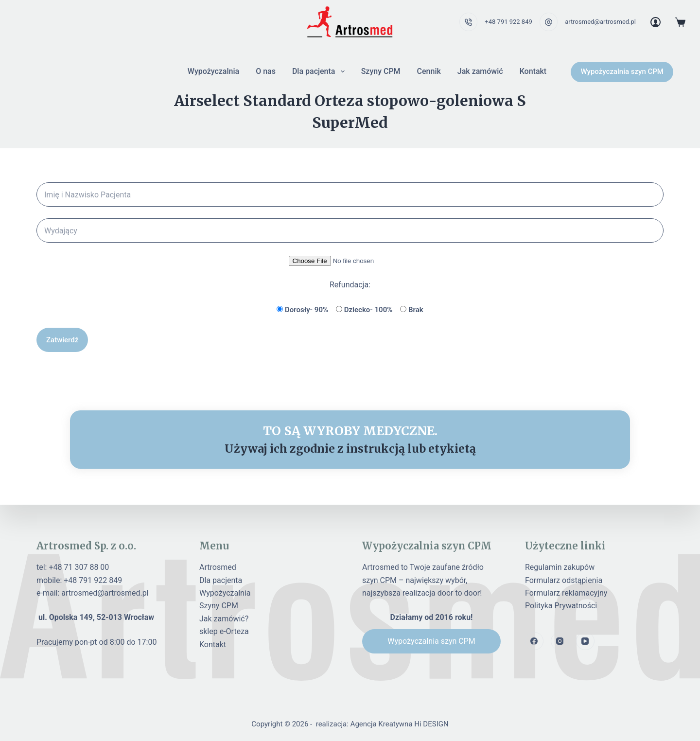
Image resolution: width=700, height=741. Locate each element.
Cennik (429, 71)
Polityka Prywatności (561, 606)
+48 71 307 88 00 (79, 567)
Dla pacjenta (320, 71)
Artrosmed (218, 567)
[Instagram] (560, 641)
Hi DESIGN (431, 724)
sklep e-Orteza (224, 631)
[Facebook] (534, 641)
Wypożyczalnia (213, 71)
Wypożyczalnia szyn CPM (622, 71)
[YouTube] (585, 641)
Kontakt (533, 71)
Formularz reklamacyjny (566, 593)
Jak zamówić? (224, 619)
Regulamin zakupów (560, 567)
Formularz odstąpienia (564, 580)
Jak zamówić (480, 71)
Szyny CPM (381, 71)
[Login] (656, 22)
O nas (266, 71)
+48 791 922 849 (508, 22)
